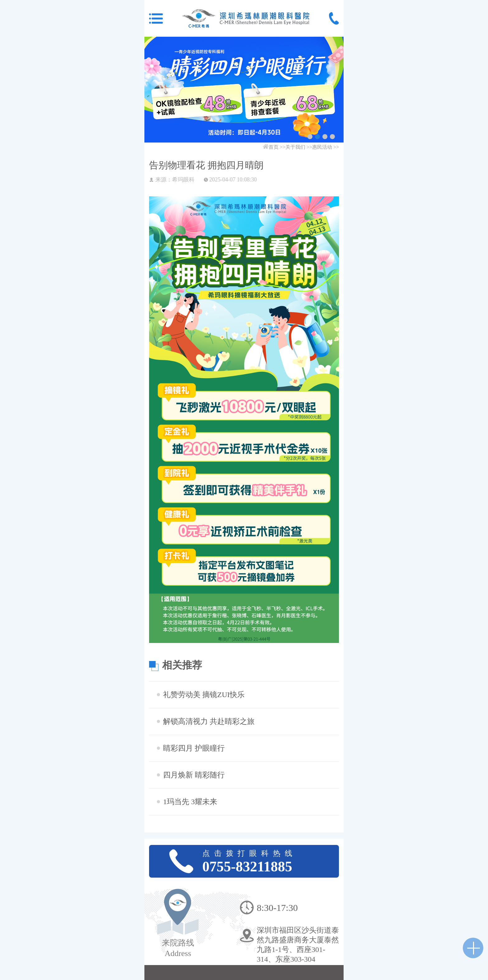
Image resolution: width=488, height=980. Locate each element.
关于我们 (295, 147)
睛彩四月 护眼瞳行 (194, 748)
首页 (274, 147)
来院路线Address (178, 948)
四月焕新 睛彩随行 (194, 775)
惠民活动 (322, 147)
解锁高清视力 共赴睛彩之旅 (209, 721)
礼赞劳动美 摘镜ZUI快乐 (204, 695)
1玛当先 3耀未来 (190, 802)
